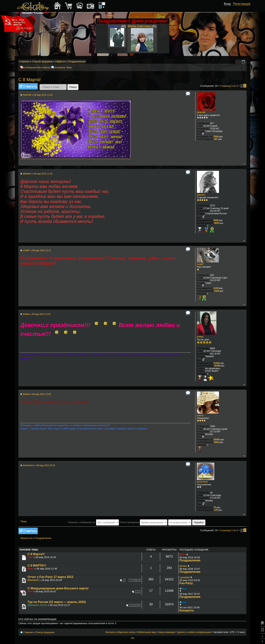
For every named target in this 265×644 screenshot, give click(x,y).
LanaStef (185, 577)
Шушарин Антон (37, 605)
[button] (229, 8)
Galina (26, 394)
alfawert (27, 174)
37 (131, 580)
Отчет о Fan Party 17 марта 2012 (51, 577)
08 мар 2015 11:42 (43, 174)
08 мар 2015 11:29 (43, 95)
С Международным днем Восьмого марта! (58, 588)
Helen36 (27, 95)
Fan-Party (186, 583)
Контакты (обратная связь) (121, 632)
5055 (217, 442)
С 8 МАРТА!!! (37, 566)
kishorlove (28, 465)
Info (132, 638)
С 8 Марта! (30, 80)
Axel (30, 557)
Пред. (24, 521)
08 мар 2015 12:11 (42, 250)
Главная (24, 61)
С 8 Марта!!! (36, 554)
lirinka (26, 314)
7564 (216, 137)
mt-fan (183, 566)
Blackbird (33, 580)
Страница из (229, 86)
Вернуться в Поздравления (36, 538)
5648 (216, 220)
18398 (217, 366)
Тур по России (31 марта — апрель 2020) (57, 602)
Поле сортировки (143, 522)
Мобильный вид (244, 62)
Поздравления (77, 61)
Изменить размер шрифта (239, 62)
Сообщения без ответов (37, 67)
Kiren (183, 555)
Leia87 (26, 250)
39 (139, 580)
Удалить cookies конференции (194, 632)
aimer (184, 589)
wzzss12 (114, 26)
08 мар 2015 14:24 (41, 314)
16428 (217, 440)
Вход (227, 4)
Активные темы (63, 67)
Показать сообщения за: (93, 522)
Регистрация (242, 4)
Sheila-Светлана (139, 26)
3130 (216, 288)
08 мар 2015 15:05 (41, 394)
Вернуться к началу (244, 164)
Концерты (187, 610)
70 (215, 507)
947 (216, 139)
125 (216, 510)
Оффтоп (60, 61)
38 (135, 580)
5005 (217, 223)
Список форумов (42, 61)
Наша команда (166, 632)
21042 (217, 363)
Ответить (28, 86)
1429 (217, 291)
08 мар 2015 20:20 (46, 465)
